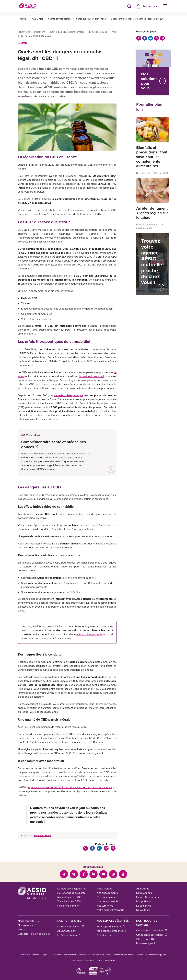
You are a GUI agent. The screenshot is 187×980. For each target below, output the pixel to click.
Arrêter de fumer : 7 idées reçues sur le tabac (152, 213)
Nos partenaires (106, 897)
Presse (22, 929)
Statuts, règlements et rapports (152, 955)
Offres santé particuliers (152, 930)
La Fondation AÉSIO (71, 927)
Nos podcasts (144, 901)
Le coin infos (144, 906)
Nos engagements (107, 893)
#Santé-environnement (60, 19)
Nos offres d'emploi (68, 906)
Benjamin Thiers (43, 836)
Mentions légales (41, 955)
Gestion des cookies (106, 960)
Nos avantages (146, 943)
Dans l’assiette (144, 173)
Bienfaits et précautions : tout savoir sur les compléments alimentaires (152, 157)
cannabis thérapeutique (69, 395)
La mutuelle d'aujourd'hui (72, 889)
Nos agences (27, 925)
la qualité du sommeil (91, 376)
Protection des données (125, 955)
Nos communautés (107, 901)
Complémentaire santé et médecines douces (53, 444)
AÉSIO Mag (38, 19)
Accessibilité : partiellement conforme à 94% (71, 955)
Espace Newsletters (147, 897)
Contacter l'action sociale (34, 934)
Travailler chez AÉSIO (70, 901)
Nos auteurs (143, 910)
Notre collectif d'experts (110, 910)
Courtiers (104, 935)
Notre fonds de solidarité (71, 893)
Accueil (23, 19)
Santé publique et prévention (91, 19)
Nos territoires (105, 906)
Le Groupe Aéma (69, 935)
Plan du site (25, 955)
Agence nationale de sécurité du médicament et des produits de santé (71, 787)
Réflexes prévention (146, 225)
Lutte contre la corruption (83, 961)
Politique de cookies (102, 955)
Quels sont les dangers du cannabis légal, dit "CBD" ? (138, 19)
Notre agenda (144, 893)
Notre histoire (105, 889)
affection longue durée (91, 634)
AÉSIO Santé (66, 931)
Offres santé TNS (148, 939)
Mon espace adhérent (111, 927)
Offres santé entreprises (152, 935)
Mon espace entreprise (112, 931)
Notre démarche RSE (69, 897)
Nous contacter (28, 921)
